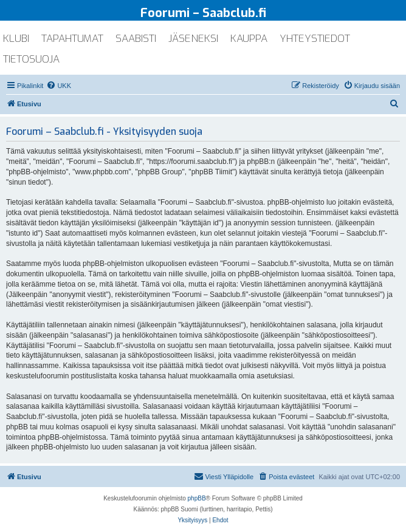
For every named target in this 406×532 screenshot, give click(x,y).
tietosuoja (31, 59)
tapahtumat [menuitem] (72, 39)
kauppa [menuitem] (249, 39)
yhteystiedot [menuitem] (315, 39)
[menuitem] (59, 86)
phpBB (197, 498)
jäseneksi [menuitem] (193, 39)
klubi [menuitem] (16, 39)
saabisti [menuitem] (136, 39)
